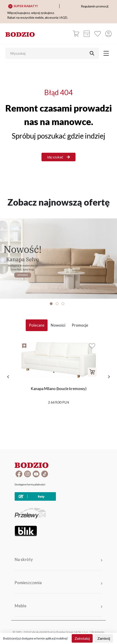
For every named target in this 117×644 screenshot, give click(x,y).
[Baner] (58, 259)
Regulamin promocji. (95, 6)
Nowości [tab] (58, 325)
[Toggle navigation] (106, 53)
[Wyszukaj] (49, 53)
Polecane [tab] (37, 325)
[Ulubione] (98, 34)
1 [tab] (51, 304)
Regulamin (98, 632)
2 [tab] (57, 304)
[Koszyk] (76, 34)
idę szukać (58, 157)
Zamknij (104, 638)
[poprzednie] (8, 377)
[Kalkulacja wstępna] (87, 34)
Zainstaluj (82, 638)
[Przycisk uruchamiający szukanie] (92, 53)
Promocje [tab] (80, 325)
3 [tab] (63, 304)
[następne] (109, 377)
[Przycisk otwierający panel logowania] (108, 34)
